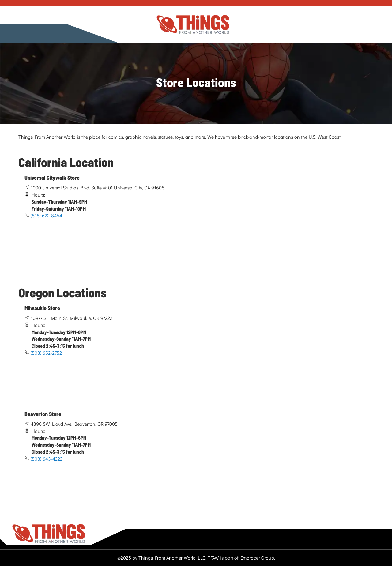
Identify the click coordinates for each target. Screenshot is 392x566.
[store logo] (193, 25)
